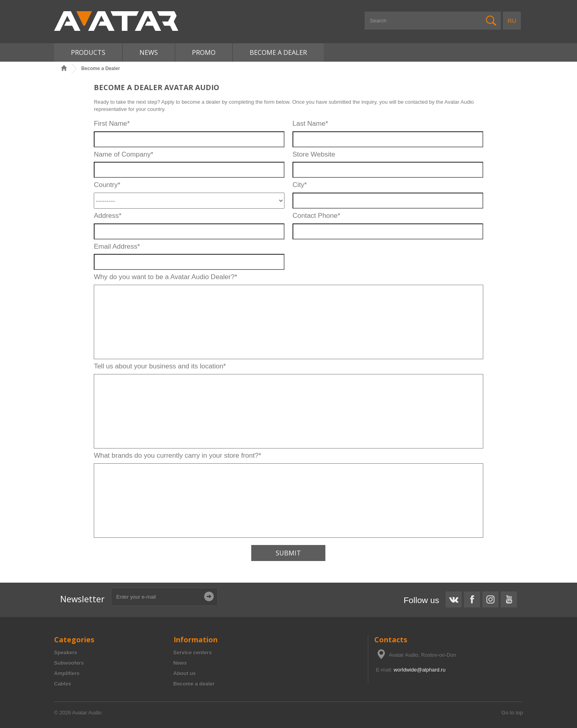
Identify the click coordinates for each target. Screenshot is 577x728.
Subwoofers (69, 663)
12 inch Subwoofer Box (27, 586)
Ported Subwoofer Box (26, 586)
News (149, 52)
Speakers (66, 653)
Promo (204, 52)
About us (185, 673)
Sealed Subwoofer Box (26, 586)
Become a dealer (194, 684)
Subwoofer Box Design (26, 586)
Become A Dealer (278, 52)
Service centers (193, 653)
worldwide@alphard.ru (420, 670)
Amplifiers (67, 673)
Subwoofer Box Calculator (30, 586)
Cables (63, 684)
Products (88, 52)
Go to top (512, 713)
